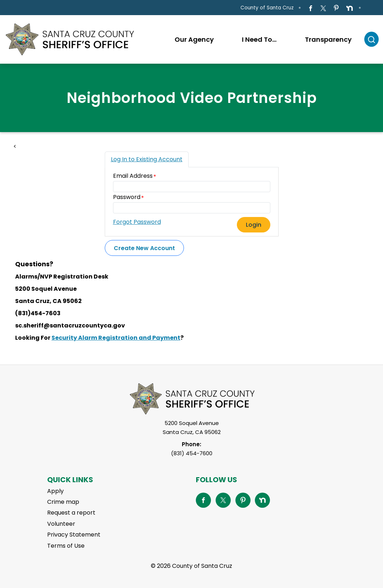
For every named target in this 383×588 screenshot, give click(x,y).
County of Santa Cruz (267, 8)
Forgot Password (137, 222)
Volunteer (61, 524)
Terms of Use (66, 546)
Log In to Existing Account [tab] (147, 159)
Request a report (71, 513)
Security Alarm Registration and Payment (116, 338)
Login (254, 225)
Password (127, 197)
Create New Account (144, 248)
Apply (55, 491)
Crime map (63, 502)
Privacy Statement (74, 535)
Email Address (133, 176)
